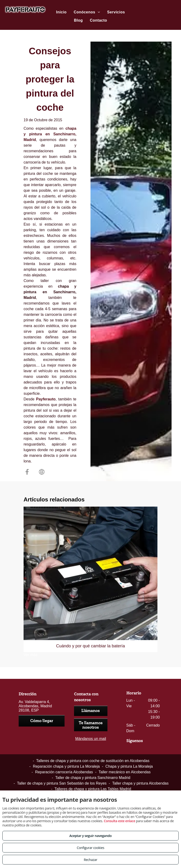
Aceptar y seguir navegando (90, 836)
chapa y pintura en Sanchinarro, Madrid (50, 134)
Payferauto (46, 399)
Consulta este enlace (119, 821)
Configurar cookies (91, 848)
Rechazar (90, 860)
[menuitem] (61, 12)
